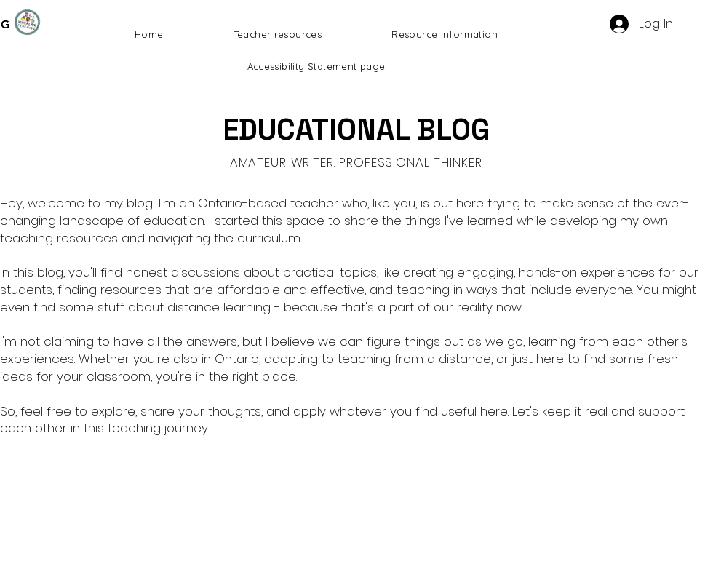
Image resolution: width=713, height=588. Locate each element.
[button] (278, 34)
